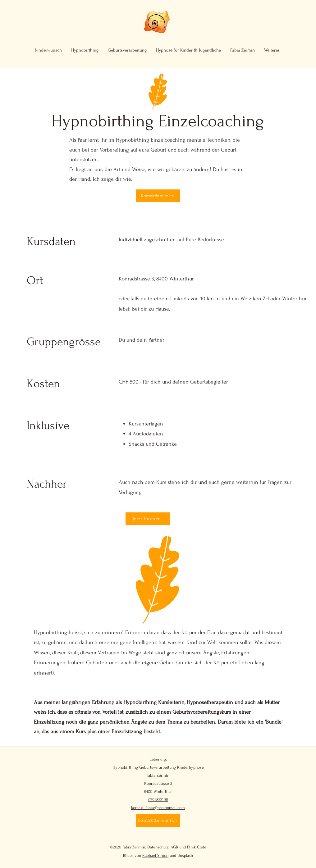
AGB (174, 847)
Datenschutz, (158, 847)
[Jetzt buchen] (148, 519)
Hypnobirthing (125, 767)
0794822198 (158, 800)
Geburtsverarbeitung (158, 767)
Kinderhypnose (190, 767)
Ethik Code (197, 847)
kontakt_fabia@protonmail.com (158, 808)
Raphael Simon (155, 855)
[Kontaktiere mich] (158, 196)
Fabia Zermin (158, 775)
